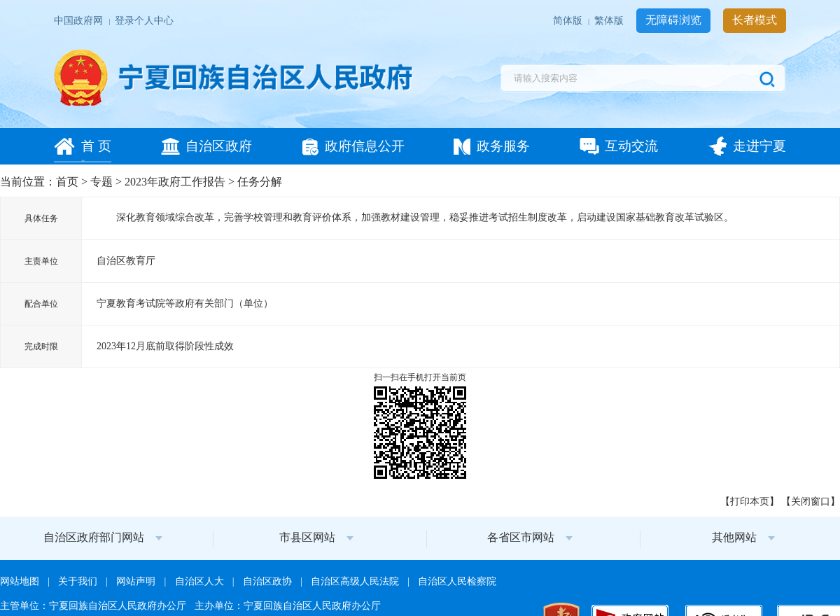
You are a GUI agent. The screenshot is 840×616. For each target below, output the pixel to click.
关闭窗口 (811, 502)
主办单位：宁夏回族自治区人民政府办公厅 (288, 606)
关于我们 (79, 581)
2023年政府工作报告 (175, 182)
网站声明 (137, 581)
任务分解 (260, 182)
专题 (101, 182)
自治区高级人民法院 (356, 581)
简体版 (569, 21)
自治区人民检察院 (457, 581)
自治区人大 (201, 581)
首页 (67, 182)
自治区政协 (268, 581)
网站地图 (21, 581)
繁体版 (610, 21)
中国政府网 (79, 21)
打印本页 (750, 502)
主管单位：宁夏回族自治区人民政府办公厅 (94, 606)
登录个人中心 (144, 21)
